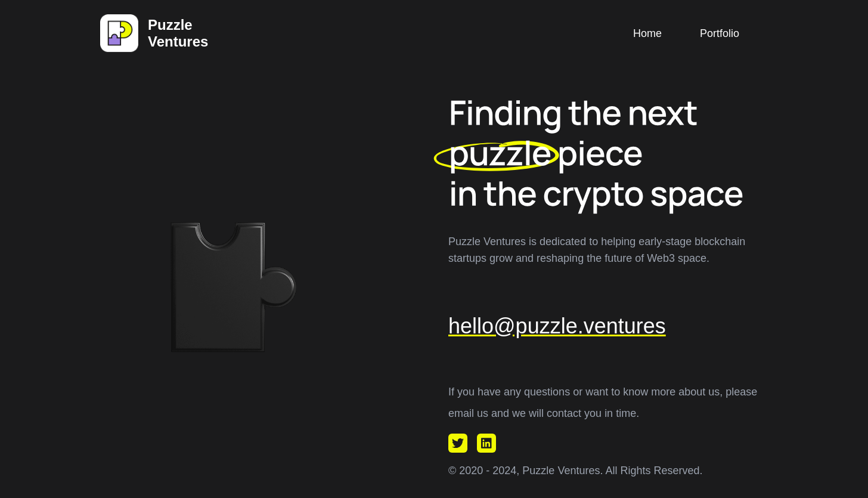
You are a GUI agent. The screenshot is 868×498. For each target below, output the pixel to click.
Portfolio (720, 33)
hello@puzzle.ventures (557, 326)
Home (647, 33)
